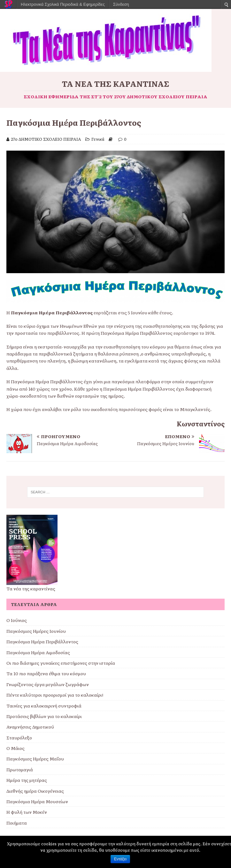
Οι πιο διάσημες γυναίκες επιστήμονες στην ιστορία (61, 663)
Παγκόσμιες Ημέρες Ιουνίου (36, 631)
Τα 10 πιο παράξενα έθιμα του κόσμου (46, 673)
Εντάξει (120, 859)
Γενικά (98, 139)
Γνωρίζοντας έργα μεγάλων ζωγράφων (48, 684)
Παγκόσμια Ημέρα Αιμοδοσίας (38, 652)
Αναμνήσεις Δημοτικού (30, 727)
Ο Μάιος (15, 748)
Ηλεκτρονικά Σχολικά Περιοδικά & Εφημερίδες (63, 4)
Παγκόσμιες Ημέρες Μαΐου (35, 759)
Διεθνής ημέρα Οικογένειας (35, 791)
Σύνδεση (121, 4)
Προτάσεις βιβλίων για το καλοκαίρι (44, 716)
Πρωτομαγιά (20, 769)
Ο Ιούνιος (17, 620)
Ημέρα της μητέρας (27, 780)
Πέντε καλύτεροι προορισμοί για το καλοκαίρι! (55, 695)
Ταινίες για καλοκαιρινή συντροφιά (44, 706)
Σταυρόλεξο (19, 737)
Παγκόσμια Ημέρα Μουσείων (37, 801)
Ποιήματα (17, 823)
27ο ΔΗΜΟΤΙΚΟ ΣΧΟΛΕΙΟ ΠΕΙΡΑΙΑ (46, 139)
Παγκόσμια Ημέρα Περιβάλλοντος (42, 641)
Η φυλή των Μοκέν (27, 812)
